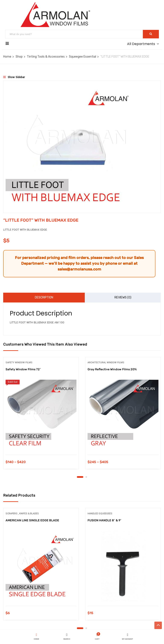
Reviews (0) (123, 297)
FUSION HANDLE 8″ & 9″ (105, 521)
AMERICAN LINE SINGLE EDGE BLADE (32, 521)
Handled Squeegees (100, 514)
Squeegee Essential (83, 57)
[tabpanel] (41, 416)
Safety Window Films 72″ (23, 369)
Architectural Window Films (106, 363)
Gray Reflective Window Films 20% (112, 369)
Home (7, 57)
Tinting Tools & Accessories (46, 57)
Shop (19, 57)
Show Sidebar (14, 77)
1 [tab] (80, 477)
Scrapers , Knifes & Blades (22, 514)
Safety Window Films (19, 363)
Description (44, 297)
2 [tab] (86, 477)
